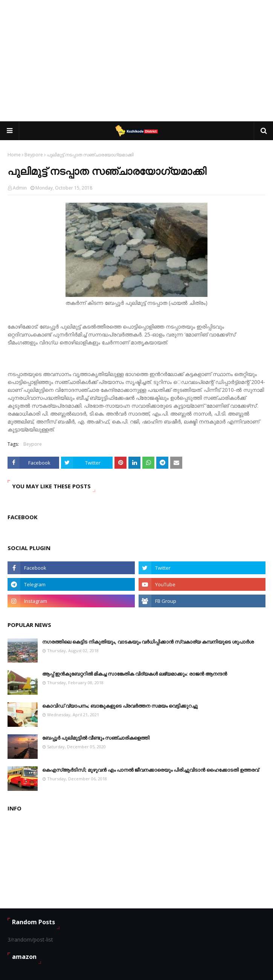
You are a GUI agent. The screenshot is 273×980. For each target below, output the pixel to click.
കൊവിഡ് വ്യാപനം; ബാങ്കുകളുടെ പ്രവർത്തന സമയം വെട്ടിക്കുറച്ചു (120, 706)
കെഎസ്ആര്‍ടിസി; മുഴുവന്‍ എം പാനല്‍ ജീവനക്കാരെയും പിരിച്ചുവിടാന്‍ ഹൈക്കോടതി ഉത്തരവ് (150, 770)
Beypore (34, 155)
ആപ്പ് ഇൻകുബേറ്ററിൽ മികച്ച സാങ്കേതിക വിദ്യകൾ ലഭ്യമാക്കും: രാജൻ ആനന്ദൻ (135, 674)
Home (14, 155)
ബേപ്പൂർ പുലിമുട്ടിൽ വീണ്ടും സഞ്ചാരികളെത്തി (96, 738)
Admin (20, 188)
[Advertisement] (140, 60)
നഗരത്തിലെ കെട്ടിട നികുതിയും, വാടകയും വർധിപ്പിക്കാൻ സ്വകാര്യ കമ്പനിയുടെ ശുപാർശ (148, 642)
